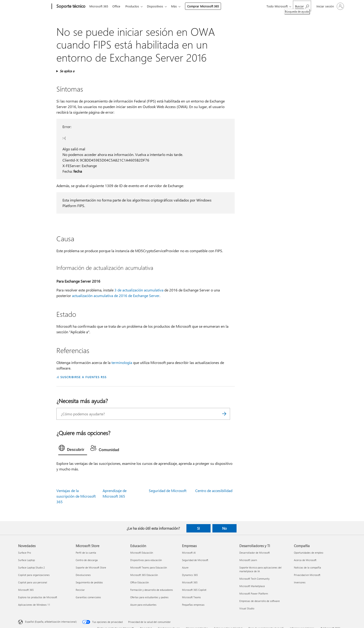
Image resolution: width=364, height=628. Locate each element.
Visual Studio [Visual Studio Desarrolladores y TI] (247, 608)
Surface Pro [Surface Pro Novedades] (24, 553)
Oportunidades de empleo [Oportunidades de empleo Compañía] (309, 553)
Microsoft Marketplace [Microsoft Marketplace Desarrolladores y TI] (252, 586)
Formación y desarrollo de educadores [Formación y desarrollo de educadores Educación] (152, 590)
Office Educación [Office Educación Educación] (140, 582)
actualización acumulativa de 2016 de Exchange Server (116, 296)
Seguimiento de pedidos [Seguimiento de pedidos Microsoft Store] (89, 582)
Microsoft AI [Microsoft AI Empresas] (189, 553)
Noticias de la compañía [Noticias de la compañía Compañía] (307, 567)
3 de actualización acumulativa (139, 290)
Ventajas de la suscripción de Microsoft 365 (76, 496)
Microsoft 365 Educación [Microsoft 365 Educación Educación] (144, 575)
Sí (198, 528)
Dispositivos (158, 6)
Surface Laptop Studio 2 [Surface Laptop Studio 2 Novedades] (31, 567)
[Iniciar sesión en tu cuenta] (330, 6)
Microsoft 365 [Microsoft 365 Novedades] (26, 590)
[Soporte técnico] (70, 7)
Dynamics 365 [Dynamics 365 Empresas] (190, 575)
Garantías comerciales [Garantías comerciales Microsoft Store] (88, 597)
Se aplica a (67, 71)
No (224, 528)
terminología (122, 362)
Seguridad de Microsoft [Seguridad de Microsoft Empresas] (195, 560)
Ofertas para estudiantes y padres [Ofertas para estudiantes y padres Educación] (149, 597)
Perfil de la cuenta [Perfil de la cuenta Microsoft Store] (86, 553)
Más (178, 6)
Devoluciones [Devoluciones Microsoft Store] (83, 575)
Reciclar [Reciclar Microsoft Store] (80, 590)
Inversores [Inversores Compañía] (300, 582)
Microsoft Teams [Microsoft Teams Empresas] (191, 597)
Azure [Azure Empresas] (185, 567)
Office (117, 6)
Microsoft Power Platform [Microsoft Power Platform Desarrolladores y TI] (254, 593)
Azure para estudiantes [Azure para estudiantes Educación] (143, 605)
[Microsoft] (34, 7)
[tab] (73, 449)
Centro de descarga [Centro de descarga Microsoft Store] (87, 560)
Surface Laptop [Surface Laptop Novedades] (26, 560)
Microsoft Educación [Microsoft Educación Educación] (142, 553)
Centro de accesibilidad (214, 491)
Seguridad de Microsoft (168, 491)
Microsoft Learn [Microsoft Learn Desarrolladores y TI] (248, 560)
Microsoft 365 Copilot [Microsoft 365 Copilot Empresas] (194, 590)
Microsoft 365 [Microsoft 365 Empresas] (190, 582)
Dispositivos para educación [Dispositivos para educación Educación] (146, 560)
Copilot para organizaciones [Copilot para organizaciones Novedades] (34, 575)
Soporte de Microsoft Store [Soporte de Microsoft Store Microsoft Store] (91, 567)
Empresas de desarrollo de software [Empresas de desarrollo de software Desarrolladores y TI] (260, 601)
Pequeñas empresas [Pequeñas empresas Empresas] (193, 605)
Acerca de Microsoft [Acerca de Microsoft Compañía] (305, 560)
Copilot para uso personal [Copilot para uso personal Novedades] (33, 582)
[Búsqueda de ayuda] (302, 6)
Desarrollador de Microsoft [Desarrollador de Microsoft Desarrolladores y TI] (255, 553)
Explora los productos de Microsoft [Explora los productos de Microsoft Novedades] (38, 597)
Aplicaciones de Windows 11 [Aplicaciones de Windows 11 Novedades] (34, 605)
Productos (134, 6)
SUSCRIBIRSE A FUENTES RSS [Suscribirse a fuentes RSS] (83, 377)
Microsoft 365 (99, 6)
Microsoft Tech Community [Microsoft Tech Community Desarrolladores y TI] (254, 579)
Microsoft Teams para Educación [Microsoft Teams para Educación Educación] (149, 567)
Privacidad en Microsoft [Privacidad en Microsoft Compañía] (307, 575)
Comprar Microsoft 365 (207, 6)
